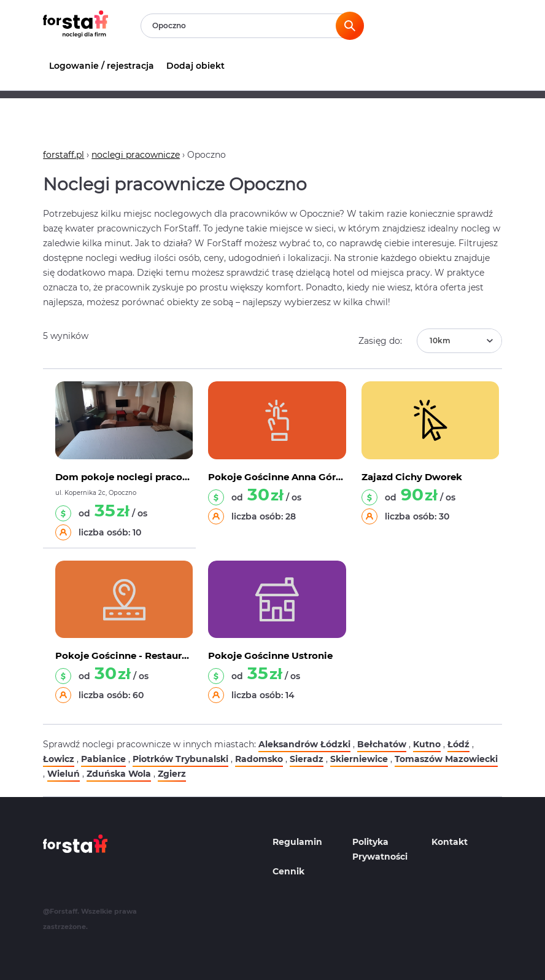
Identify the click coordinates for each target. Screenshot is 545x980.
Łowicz (59, 759)
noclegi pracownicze (136, 155)
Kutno (427, 744)
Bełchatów (382, 744)
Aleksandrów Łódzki (304, 744)
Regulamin (297, 842)
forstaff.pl (64, 155)
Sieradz (307, 759)
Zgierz (172, 774)
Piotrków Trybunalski (180, 759)
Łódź (458, 744)
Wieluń (64, 774)
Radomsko (259, 759)
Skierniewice (359, 759)
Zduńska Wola (119, 774)
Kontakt (450, 842)
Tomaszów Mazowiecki (446, 759)
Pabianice (103, 759)
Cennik (288, 871)
